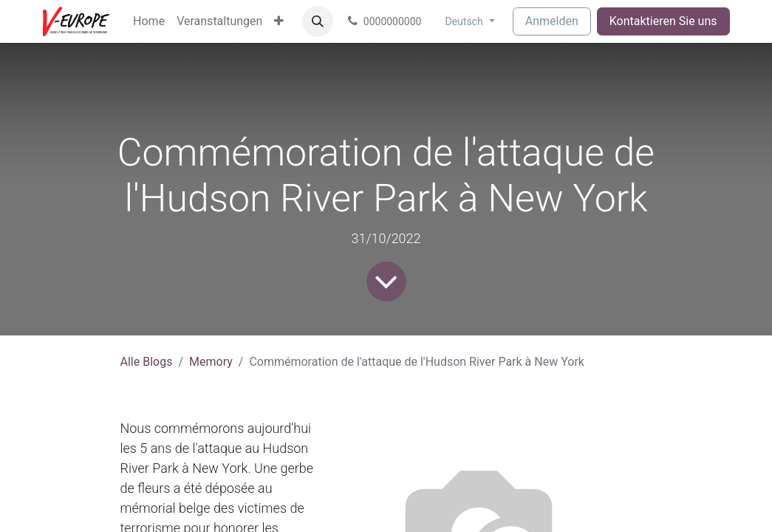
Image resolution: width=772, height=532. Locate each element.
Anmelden (552, 21)
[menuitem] (149, 21)
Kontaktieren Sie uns (663, 21)
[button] (318, 21)
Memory (211, 362)
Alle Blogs (147, 362)
